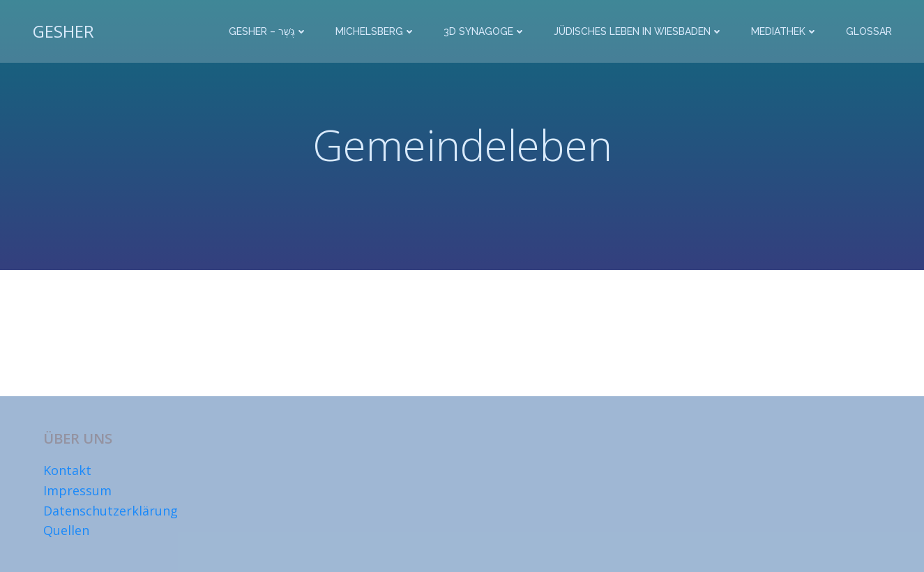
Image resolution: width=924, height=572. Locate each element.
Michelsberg (376, 31)
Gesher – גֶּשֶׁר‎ (268, 31)
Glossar (869, 31)
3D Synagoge (485, 31)
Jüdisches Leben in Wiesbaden (638, 31)
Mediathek (785, 31)
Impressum (77, 490)
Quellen (66, 530)
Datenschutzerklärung (111, 511)
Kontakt (67, 470)
